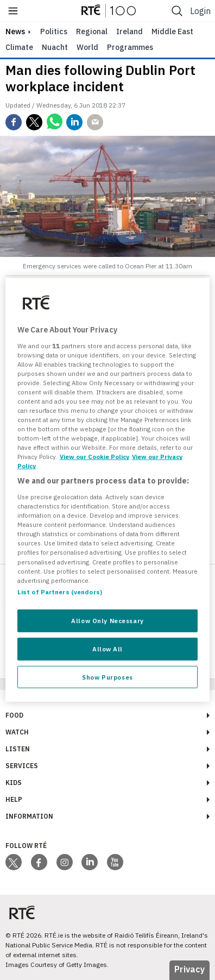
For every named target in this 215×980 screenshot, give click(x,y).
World (87, 47)
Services (22, 766)
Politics (54, 32)
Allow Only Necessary (107, 620)
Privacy (189, 969)
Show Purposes (107, 677)
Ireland (129, 32)
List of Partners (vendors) (60, 591)
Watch (17, 732)
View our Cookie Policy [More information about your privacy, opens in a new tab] (94, 457)
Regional (92, 32)
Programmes (130, 47)
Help (14, 799)
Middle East (172, 32)
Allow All (107, 648)
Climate (19, 47)
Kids (14, 783)
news (15, 32)
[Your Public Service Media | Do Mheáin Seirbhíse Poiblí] (22, 913)
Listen (18, 749)
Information (29, 816)
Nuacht (55, 47)
